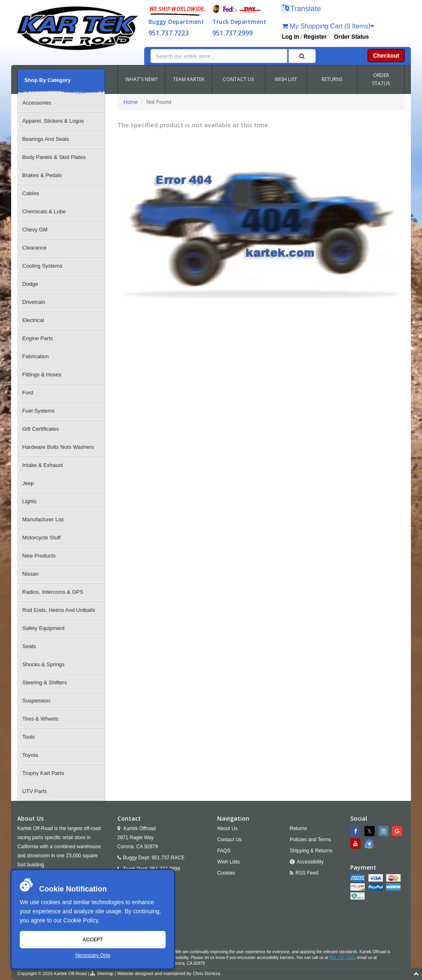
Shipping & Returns (311, 851)
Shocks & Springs (43, 664)
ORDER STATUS (381, 79)
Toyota (30, 755)
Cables (30, 193)
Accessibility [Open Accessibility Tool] (310, 862)
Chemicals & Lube (44, 211)
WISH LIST (286, 79)
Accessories (37, 103)
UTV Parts (35, 791)
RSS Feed (307, 873)
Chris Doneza (207, 973)
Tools (28, 737)
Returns (298, 828)
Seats (29, 646)
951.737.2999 (232, 33)
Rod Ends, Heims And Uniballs (59, 610)
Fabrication (35, 356)
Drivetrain (34, 302)
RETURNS (332, 79)
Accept (93, 940)
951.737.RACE (168, 858)
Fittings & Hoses (42, 374)
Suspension (36, 701)
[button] (301, 9)
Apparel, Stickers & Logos (53, 121)
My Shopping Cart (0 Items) (328, 26)
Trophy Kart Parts (43, 773)
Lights (29, 501)
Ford (28, 393)
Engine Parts (38, 338)
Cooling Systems (42, 266)
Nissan (30, 574)
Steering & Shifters (45, 682)
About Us (227, 828)
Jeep (28, 483)
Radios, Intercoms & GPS (53, 592)
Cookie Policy (81, 920)
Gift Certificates (41, 429)
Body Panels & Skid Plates (54, 157)
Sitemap (105, 973)
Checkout (386, 56)
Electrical (33, 320)
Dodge (30, 284)
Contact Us (229, 840)
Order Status (352, 37)
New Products (39, 556)
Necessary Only (93, 955)
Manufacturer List (43, 519)
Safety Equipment (43, 628)
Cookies (226, 873)
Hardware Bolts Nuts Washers (58, 447)
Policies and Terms (311, 840)
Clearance (34, 248)
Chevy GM (35, 230)
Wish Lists (229, 862)
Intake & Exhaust (42, 465)
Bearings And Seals (46, 139)
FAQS (224, 851)
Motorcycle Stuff (41, 538)
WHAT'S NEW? (141, 79)
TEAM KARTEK (189, 79)
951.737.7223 (169, 33)
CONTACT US (238, 79)
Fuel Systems (39, 411)
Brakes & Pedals (42, 175)
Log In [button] (291, 37)
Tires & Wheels (40, 719)
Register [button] (315, 37)
